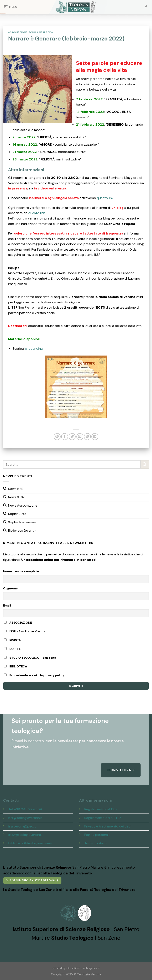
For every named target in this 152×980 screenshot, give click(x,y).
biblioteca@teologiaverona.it (30, 843)
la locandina (34, 349)
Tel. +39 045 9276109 (25, 809)
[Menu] (10, 7)
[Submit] (145, 465)
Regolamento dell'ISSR (101, 809)
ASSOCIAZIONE (18, 623)
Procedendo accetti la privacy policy (34, 675)
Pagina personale (97, 835)
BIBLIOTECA (16, 666)
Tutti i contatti (95, 843)
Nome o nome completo (21, 571)
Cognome (10, 588)
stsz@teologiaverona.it (26, 835)
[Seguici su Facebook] (146, 7)
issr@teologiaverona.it (25, 818)
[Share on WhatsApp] (57, 437)
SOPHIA (12, 649)
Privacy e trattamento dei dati (107, 826)
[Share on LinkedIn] (95, 437)
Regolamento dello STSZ (103, 818)
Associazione (18, 32)
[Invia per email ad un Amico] (80, 437)
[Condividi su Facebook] (65, 437)
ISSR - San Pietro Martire (25, 631)
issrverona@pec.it (22, 826)
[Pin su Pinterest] (87, 437)
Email (7, 605)
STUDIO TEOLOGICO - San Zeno (30, 658)
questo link (105, 198)
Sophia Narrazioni (42, 32)
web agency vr (91, 968)
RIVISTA (12, 640)
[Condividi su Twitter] (72, 437)
